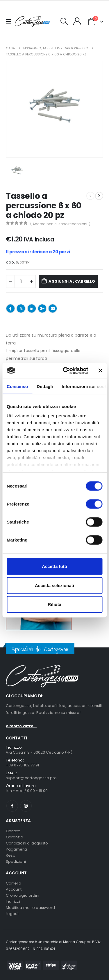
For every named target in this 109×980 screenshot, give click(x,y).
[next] (99, 196)
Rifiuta (54, 604)
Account (14, 889)
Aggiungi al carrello (72, 281)
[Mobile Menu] (10, 21)
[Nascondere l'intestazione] (32, 21)
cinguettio (21, 308)
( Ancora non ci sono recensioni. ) (60, 224)
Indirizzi (13, 902)
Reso (11, 855)
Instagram (26, 806)
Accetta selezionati (54, 585)
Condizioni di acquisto (27, 843)
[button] (64, 21)
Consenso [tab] (17, 386)
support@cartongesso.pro (31, 778)
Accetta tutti (54, 566)
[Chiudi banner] (100, 371)
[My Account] (77, 21)
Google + (42, 308)
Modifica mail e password (31, 908)
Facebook (10, 308)
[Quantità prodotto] (21, 282)
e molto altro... (21, 726)
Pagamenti (16, 849)
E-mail (53, 308)
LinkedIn (32, 308)
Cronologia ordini (23, 895)
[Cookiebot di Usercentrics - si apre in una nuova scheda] (66, 371)
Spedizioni (16, 861)
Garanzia (15, 837)
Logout (12, 914)
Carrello (14, 883)
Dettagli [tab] (45, 386)
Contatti (13, 831)
